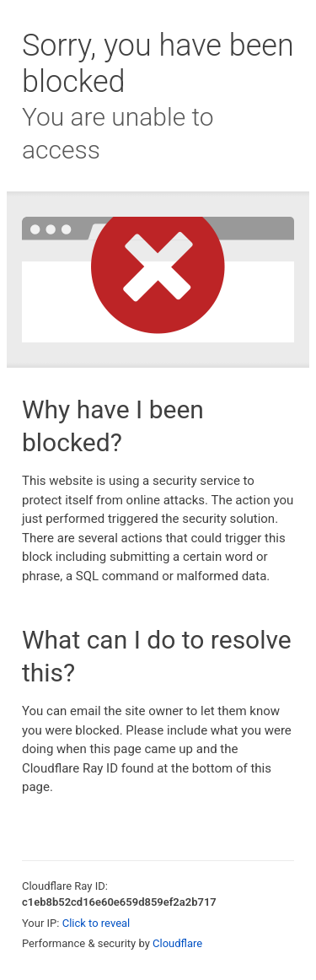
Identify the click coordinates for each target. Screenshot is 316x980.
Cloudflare (177, 943)
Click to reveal (96, 923)
